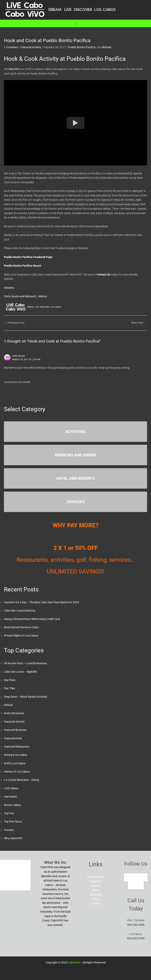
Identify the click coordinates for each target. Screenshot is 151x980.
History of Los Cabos (17, 772)
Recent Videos (13, 805)
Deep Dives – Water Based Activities (26, 697)
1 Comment (11, 47)
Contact (96, 904)
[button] (75, 23)
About (96, 899)
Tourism (9, 830)
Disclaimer (96, 881)
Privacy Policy (96, 877)
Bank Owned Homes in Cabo (21, 627)
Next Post (139, 323)
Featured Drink (13, 738)
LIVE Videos (11, 788)
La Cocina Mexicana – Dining (22, 780)
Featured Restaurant (17, 747)
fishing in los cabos (16, 755)
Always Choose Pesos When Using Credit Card (32, 619)
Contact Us (103, 274)
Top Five (9, 813)
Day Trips (10, 688)
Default (8, 705)
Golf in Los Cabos (15, 763)
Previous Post (14, 323)
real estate (10, 797)
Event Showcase (14, 713)
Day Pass (10, 680)
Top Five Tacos (13, 822)
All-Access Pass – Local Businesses (25, 663)
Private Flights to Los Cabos (21, 636)
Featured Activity (31, 47)
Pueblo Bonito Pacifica (82, 47)
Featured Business (15, 730)
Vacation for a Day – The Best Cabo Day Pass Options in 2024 (41, 602)
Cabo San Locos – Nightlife (20, 672)
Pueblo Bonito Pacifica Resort (23, 266)
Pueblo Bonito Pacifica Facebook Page (28, 257)
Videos (96, 890)
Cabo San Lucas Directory (20, 611)
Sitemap (96, 886)
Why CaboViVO (13, 838)
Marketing (96, 895)
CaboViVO (14, 69)
